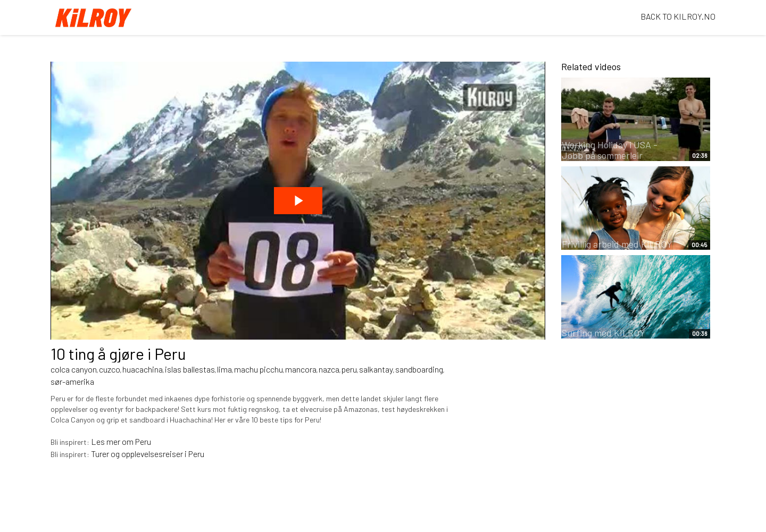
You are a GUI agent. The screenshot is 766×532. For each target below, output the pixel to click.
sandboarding (419, 369)
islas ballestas (190, 369)
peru (349, 369)
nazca (329, 369)
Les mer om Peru (121, 441)
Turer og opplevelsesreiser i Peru (148, 454)
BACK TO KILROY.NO (678, 16)
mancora (301, 369)
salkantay (376, 369)
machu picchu (259, 369)
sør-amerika (72, 381)
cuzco (110, 369)
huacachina (143, 369)
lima (224, 369)
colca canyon (74, 369)
